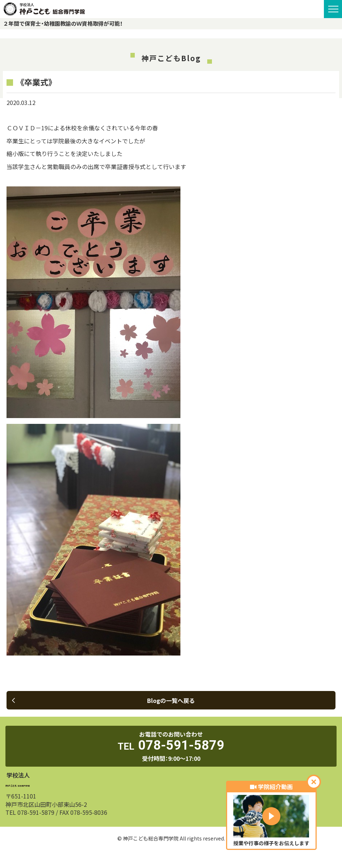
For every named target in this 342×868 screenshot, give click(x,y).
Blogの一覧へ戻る (103, 700)
